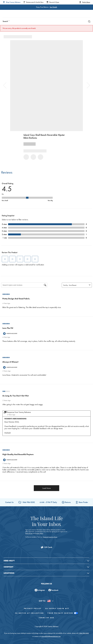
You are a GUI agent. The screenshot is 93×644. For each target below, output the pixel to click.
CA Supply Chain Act (57, 608)
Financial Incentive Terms (50, 537)
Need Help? (9, 561)
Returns (66, 502)
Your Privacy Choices (63, 613)
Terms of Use (29, 533)
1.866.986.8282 (84, 633)
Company (8, 567)
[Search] (89, 21)
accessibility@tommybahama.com (51, 636)
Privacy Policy (39, 533)
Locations (9, 573)
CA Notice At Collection (29, 613)
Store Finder (82, 502)
